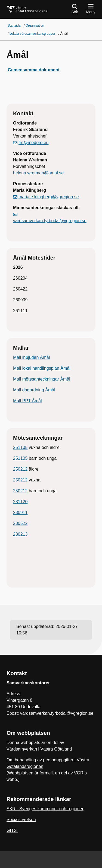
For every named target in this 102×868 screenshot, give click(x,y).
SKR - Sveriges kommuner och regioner (45, 809)
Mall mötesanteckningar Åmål (42, 379)
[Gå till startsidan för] (27, 9)
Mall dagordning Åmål (34, 390)
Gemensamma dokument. (34, 70)
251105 (20, 447)
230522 (20, 523)
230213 (20, 534)
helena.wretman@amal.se (38, 173)
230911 (20, 513)
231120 (20, 502)
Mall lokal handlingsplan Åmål (42, 368)
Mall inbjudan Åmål (31, 357)
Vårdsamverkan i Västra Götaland (39, 749)
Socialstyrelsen (21, 820)
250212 (21, 469)
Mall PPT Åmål (27, 401)
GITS (12, 830)
